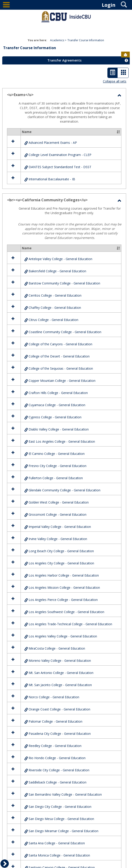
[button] (118, 132)
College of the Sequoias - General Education (61, 368)
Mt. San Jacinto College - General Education (60, 685)
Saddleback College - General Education (58, 782)
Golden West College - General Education (59, 502)
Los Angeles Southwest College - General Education (66, 612)
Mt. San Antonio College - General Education (61, 673)
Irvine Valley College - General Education (58, 539)
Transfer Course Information (86, 40)
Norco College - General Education (54, 697)
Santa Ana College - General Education (57, 843)
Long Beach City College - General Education (61, 551)
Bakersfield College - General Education (57, 271)
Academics (57, 40)
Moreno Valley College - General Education (60, 661)
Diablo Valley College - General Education (59, 429)
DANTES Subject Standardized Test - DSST (60, 167)
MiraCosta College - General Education (57, 648)
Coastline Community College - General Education (65, 332)
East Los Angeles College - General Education (62, 441)
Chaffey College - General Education (55, 308)
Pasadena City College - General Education (60, 734)
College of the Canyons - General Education (60, 344)
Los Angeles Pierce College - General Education (63, 600)
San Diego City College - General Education (60, 807)
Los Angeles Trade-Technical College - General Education (70, 624)
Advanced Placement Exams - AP (53, 143)
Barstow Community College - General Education (64, 283)
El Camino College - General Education (57, 454)
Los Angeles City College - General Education (61, 563)
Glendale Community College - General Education (65, 490)
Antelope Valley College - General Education (60, 259)
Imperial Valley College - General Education (60, 527)
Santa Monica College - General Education (59, 855)
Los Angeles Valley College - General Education (63, 636)
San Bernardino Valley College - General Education (65, 794)
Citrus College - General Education (53, 320)
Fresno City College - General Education (58, 466)
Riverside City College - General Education (59, 770)
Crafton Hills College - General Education (58, 393)
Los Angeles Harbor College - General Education (64, 575)
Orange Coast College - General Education (59, 709)
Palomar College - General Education (56, 721)
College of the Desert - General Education (59, 356)
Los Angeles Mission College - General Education (64, 587)
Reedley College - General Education (55, 746)
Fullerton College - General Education (56, 478)
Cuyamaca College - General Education (57, 405)
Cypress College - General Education (55, 417)
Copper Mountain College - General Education (62, 381)
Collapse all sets (115, 81)
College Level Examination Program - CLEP (60, 155)
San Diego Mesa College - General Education (61, 819)
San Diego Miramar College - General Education (64, 831)
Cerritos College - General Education (55, 295)
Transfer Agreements (64, 60)
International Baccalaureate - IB (52, 179)
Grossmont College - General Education (58, 514)
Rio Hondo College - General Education (57, 758)
